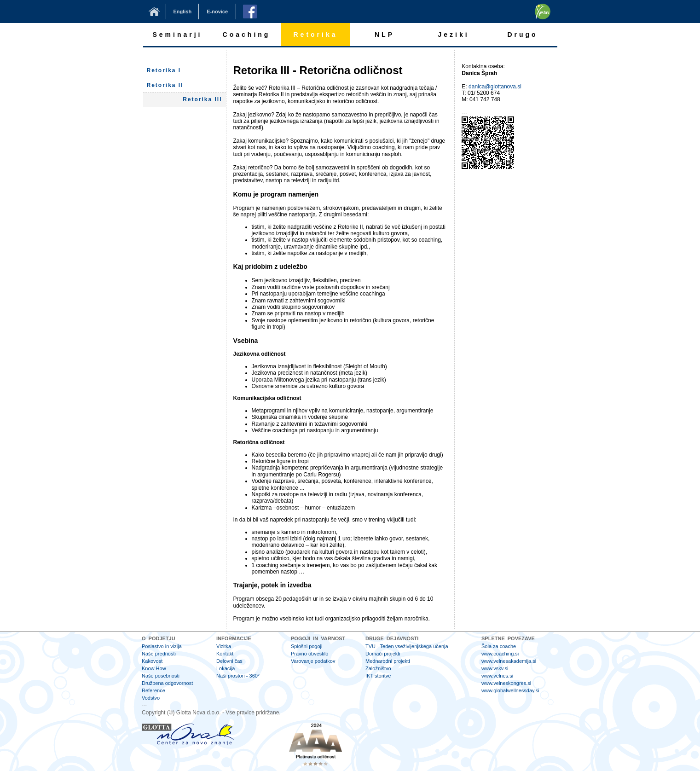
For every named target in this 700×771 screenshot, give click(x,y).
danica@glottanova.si (495, 87)
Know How (154, 668)
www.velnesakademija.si (509, 661)
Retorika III (202, 99)
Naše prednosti (159, 654)
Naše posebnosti (161, 676)
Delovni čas (229, 661)
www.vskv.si (495, 668)
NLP (385, 35)
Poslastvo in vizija (162, 646)
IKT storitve (378, 676)
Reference (153, 690)
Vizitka (224, 646)
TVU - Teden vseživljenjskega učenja (407, 646)
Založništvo (378, 668)
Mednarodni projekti (388, 661)
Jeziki (453, 35)
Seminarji (177, 35)
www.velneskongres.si (506, 683)
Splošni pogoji (307, 646)
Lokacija (226, 668)
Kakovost (152, 661)
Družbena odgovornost (167, 683)
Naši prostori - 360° (238, 676)
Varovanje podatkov (313, 661)
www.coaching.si (500, 654)
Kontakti (226, 654)
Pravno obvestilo (310, 654)
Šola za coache (499, 646)
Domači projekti (383, 654)
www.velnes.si (497, 676)
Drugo (522, 35)
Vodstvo (151, 698)
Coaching (247, 35)
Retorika (315, 35)
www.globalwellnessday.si (510, 690)
